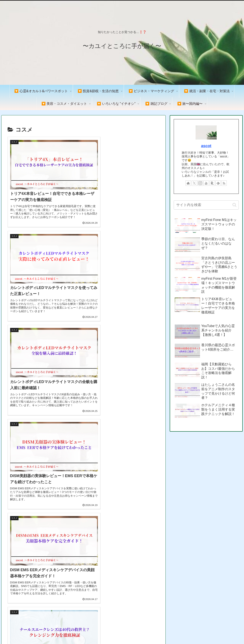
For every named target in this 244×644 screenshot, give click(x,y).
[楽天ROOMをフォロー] (212, 183)
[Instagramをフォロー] (200, 183)
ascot (206, 146)
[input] (206, 205)
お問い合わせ (231, 631)
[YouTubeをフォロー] (206, 183)
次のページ (83, 570)
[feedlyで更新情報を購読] (218, 183)
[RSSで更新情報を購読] (224, 183)
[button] (234, 205)
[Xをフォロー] (194, 183)
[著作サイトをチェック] (188, 183)
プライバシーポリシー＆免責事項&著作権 (190, 631)
